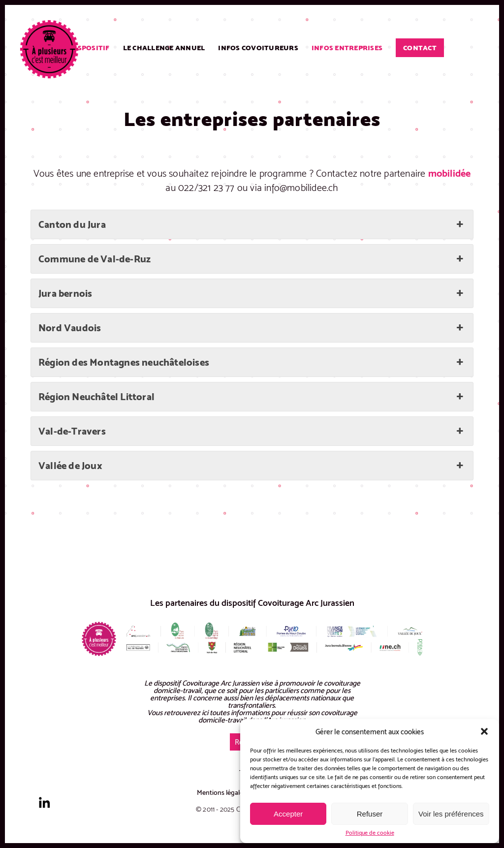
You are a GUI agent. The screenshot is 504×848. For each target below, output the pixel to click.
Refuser (370, 814)
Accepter (288, 814)
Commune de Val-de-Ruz (252, 259)
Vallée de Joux (252, 466)
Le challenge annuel (164, 48)
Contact (420, 48)
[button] (484, 731)
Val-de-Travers (252, 431)
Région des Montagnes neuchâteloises (252, 362)
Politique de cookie (370, 833)
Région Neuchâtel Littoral (252, 397)
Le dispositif (85, 48)
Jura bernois (252, 293)
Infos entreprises (347, 48)
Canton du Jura (252, 224)
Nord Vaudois (252, 328)
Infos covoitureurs (258, 48)
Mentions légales (221, 792)
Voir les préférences (451, 814)
